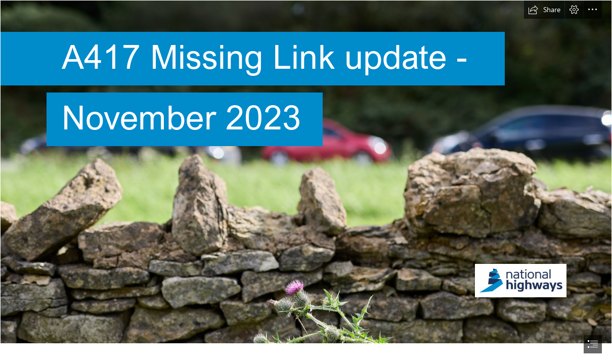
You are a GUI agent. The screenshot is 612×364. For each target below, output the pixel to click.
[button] (544, 10)
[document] (306, 182)
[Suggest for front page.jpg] (306, 172)
